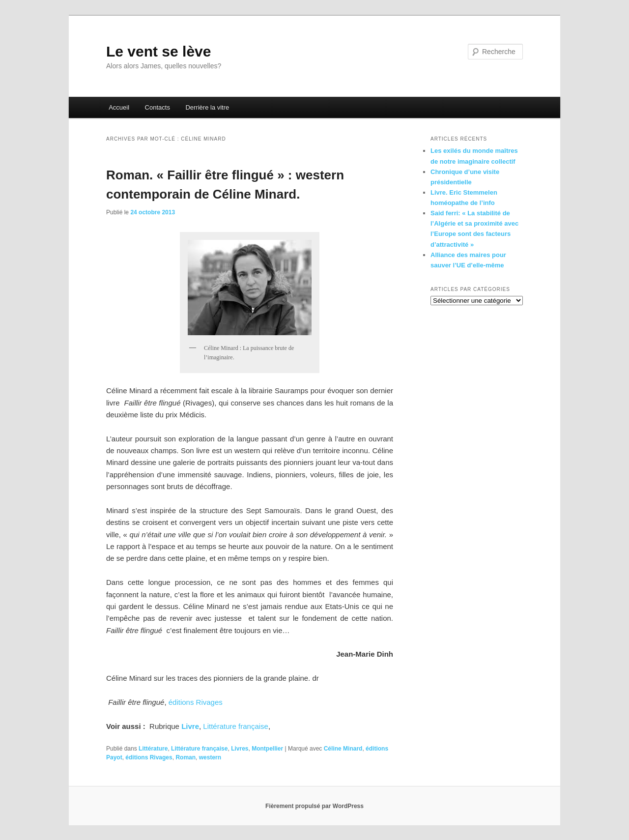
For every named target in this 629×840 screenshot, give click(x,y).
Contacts (157, 107)
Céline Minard (343, 749)
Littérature (153, 749)
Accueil (119, 107)
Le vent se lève (158, 51)
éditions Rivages (196, 702)
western (210, 757)
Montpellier (267, 749)
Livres (240, 749)
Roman (186, 757)
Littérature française (236, 726)
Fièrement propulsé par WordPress (314, 806)
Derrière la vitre (207, 107)
